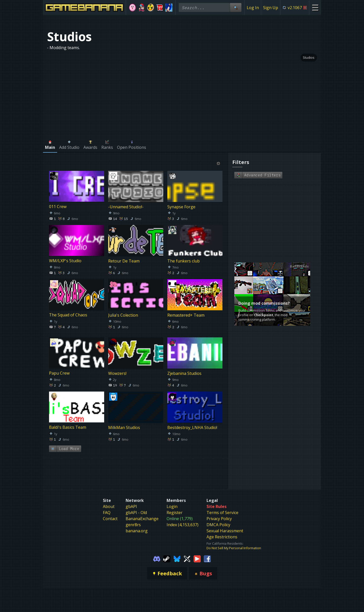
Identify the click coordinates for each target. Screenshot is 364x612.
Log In (253, 8)
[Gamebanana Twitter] (187, 552)
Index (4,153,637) (183, 518)
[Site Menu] (315, 7)
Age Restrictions (222, 531)
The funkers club (184, 261)
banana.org (137, 524)
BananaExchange (142, 512)
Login (172, 500)
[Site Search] (236, 7)
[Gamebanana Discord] (157, 552)
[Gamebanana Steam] (167, 552)
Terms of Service (222, 506)
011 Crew (58, 207)
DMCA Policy (218, 518)
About (109, 500)
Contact (110, 512)
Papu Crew (59, 373)
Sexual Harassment (225, 524)
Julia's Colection (123, 315)
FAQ (107, 506)
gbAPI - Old (136, 506)
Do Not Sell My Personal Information (234, 542)
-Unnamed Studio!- (126, 207)
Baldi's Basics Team (68, 427)
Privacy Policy (219, 512)
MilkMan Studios (124, 427)
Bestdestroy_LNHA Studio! (192, 427)
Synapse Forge (181, 207)
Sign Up (271, 8)
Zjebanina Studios (184, 373)
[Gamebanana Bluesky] (177, 552)
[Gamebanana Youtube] (197, 552)
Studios (309, 57)
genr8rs (133, 518)
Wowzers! (117, 373)
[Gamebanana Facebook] (207, 552)
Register (175, 506)
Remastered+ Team (186, 315)
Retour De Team (124, 261)
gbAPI (131, 500)
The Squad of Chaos (68, 315)
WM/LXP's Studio (65, 261)
